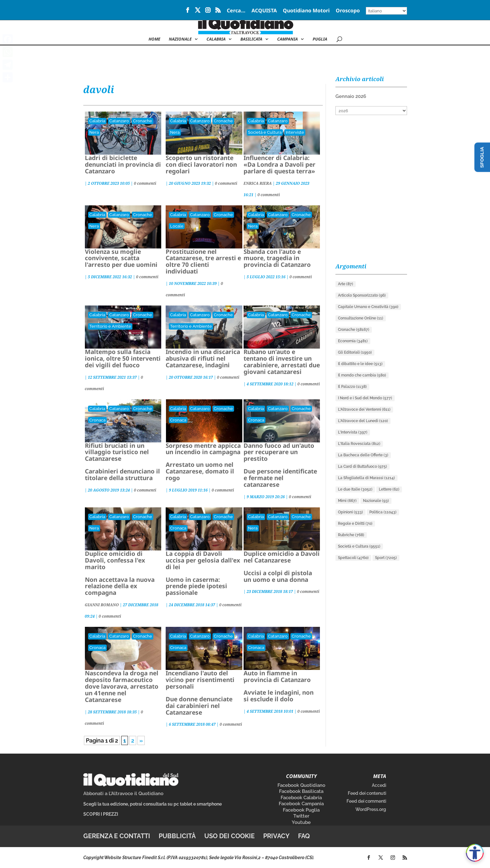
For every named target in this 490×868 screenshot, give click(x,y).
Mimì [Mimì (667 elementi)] (347, 501)
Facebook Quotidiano (301, 785)
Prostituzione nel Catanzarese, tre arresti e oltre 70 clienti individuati (203, 262)
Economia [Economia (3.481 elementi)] (353, 341)
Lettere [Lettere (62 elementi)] (389, 489)
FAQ (304, 836)
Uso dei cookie (229, 836)
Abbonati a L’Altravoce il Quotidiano (123, 794)
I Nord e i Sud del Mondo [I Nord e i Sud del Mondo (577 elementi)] (365, 398)
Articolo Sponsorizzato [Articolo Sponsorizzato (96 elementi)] (362, 295)
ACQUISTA (264, 11)
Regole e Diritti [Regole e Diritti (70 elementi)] (355, 524)
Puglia (320, 39)
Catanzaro (119, 121)
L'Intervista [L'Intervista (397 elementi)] (353, 432)
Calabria (216, 39)
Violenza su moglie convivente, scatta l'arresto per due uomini (121, 258)
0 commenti (145, 183)
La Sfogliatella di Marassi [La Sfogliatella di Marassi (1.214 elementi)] (366, 478)
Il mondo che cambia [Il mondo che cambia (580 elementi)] (362, 375)
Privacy (276, 836)
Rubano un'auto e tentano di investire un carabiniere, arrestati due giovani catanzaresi (282, 362)
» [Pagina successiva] (141, 740)
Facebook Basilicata (301, 791)
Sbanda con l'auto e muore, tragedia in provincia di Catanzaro (277, 258)
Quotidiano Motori (306, 11)
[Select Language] (386, 11)
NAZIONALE (180, 39)
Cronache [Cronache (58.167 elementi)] (354, 330)
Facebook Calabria (301, 798)
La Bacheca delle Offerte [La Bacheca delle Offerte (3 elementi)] (363, 455)
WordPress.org (371, 809)
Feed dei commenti (366, 801)
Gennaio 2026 (351, 96)
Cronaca (97, 420)
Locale (177, 226)
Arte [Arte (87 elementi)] (346, 284)
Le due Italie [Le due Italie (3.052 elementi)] (355, 489)
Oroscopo (348, 11)
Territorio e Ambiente (110, 326)
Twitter (301, 816)
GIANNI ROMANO (102, 605)
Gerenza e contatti (117, 836)
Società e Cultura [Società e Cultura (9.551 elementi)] (359, 546)
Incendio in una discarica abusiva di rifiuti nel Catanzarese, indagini (203, 358)
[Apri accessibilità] (475, 853)
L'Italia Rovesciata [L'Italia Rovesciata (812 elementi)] (359, 444)
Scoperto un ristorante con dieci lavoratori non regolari (201, 164)
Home (154, 39)
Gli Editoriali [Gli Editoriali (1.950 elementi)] (355, 352)
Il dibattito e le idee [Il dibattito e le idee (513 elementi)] (360, 364)
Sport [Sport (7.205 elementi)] (386, 558)
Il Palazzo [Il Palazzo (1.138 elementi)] (352, 387)
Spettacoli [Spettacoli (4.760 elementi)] (353, 558)
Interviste (295, 132)
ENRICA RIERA (258, 183)
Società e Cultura (265, 132)
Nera (94, 132)
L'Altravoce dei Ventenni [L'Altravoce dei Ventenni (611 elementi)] (364, 409)
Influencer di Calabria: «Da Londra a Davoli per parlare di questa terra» (280, 164)
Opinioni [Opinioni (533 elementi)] (350, 512)
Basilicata (251, 39)
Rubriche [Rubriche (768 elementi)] (351, 535)
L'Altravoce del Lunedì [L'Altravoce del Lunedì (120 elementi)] (363, 421)
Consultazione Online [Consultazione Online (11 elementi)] (361, 318)
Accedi (379, 785)
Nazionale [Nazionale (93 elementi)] (376, 501)
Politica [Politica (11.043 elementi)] (383, 512)
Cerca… (236, 11)
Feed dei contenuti (367, 793)
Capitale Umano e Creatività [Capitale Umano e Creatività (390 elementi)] (368, 307)
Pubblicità (177, 836)
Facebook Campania (301, 804)
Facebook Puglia (301, 810)
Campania (287, 39)
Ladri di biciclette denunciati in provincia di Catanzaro (123, 164)
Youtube (301, 822)
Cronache (143, 121)
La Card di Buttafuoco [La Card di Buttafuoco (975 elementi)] (363, 466)
